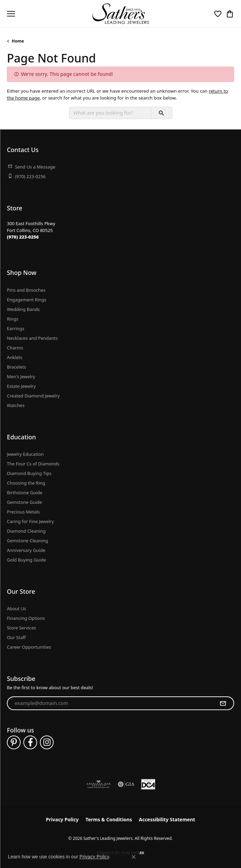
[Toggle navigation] (11, 14)
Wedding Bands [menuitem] (23, 309)
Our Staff (16, 637)
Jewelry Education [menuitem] (25, 454)
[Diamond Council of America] (148, 784)
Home (18, 41)
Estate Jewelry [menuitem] (21, 386)
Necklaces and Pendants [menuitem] (32, 338)
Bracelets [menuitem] (17, 367)
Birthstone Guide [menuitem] (25, 493)
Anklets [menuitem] (15, 357)
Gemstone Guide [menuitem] (24, 502)
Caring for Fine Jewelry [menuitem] (30, 521)
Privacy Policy (62, 819)
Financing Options (26, 618)
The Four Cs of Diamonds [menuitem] (33, 464)
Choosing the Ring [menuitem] (26, 483)
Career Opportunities (29, 647)
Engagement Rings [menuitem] (27, 300)
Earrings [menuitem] (16, 328)
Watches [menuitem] (16, 405)
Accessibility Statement (167, 819)
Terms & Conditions (109, 819)
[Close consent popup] (134, 857)
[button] (218, 14)
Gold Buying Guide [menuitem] (26, 560)
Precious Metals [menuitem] (23, 512)
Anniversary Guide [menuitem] (26, 550)
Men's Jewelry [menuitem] (21, 377)
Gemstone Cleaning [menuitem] (28, 541)
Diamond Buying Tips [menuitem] (29, 473)
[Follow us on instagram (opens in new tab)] (47, 742)
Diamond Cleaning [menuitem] (26, 531)
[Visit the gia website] (126, 784)
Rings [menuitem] (13, 319)
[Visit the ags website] (99, 784)
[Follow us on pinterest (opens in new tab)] (14, 742)
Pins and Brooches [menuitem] (26, 290)
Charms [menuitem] (15, 348)
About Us (17, 609)
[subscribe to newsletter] (223, 703)
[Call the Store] (23, 237)
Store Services (21, 628)
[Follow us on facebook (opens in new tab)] (30, 742)
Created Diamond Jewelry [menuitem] (33, 396)
